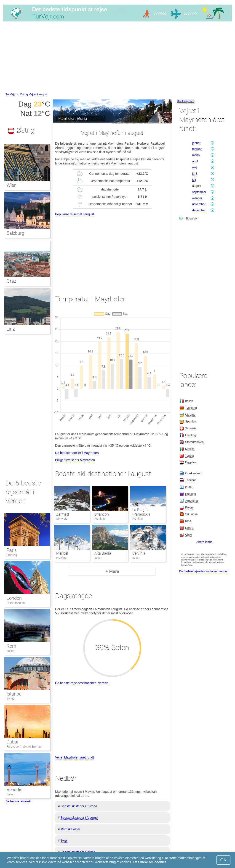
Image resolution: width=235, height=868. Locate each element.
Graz (11, 281)
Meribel (62, 553)
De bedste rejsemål (18, 801)
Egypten (191, 462)
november (199, 204)
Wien (12, 185)
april (195, 161)
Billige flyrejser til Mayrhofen (75, 460)
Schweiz (191, 428)
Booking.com (186, 101)
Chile (189, 535)
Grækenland (193, 473)
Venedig (15, 790)
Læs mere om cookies (150, 862)
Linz (11, 329)
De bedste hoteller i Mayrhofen (77, 453)
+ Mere (112, 571)
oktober (197, 198)
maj (195, 167)
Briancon (102, 514)
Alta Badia (103, 553)
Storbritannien (16, 603)
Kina (188, 521)
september (199, 192)
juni (195, 173)
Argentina (192, 501)
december (199, 210)
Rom (11, 646)
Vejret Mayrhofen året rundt (75, 757)
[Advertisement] (117, 58)
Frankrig (12, 555)
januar (196, 143)
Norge (189, 528)
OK (223, 860)
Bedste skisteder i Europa (79, 806)
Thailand (191, 480)
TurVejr (10, 94)
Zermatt (63, 514)
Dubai (12, 742)
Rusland (191, 494)
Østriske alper (70, 829)
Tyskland (191, 408)
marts (196, 155)
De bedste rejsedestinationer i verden (82, 683)
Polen (189, 507)
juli (194, 180)
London (14, 598)
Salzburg (15, 233)
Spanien (191, 421)
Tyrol (64, 841)
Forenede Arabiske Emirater (25, 747)
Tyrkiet (11, 699)
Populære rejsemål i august (75, 214)
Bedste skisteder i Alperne (79, 818)
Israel (189, 487)
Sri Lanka (191, 514)
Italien (11, 651)
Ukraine (190, 415)
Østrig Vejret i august (34, 94)
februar (197, 149)
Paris (12, 550)
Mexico (190, 449)
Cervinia (139, 553)
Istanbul (15, 694)
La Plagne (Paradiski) (141, 512)
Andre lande (204, 542)
